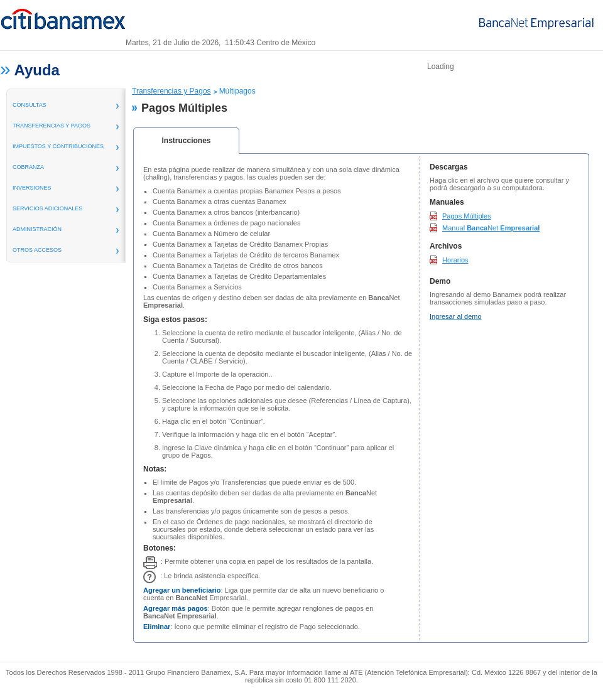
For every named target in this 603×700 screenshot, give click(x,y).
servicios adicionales (47, 208)
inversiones (32, 188)
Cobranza (28, 167)
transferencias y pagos (52, 126)
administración (37, 229)
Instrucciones (186, 141)
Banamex (63, 24)
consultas (30, 105)
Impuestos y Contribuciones (58, 146)
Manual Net (491, 228)
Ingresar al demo (456, 316)
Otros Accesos (37, 250)
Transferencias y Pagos (171, 91)
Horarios (455, 260)
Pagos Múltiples (467, 216)
